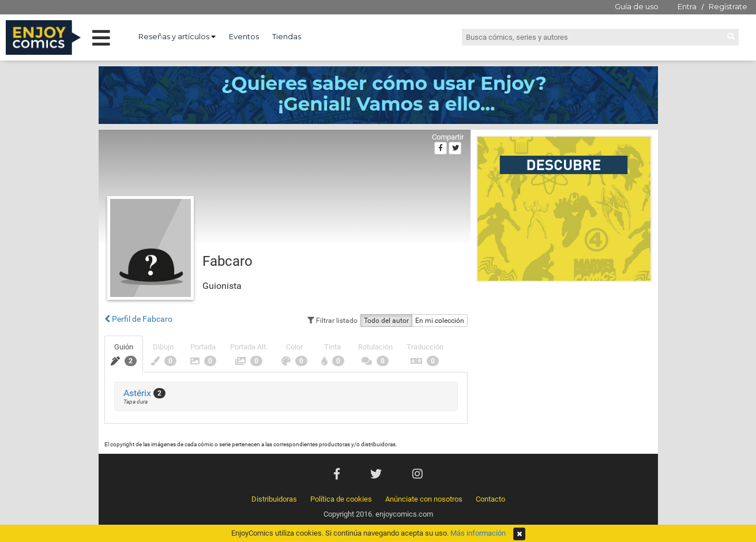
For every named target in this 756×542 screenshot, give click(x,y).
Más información (478, 533)
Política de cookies (341, 499)
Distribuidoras (274, 499)
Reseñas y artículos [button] (177, 36)
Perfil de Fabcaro (138, 319)
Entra (687, 6)
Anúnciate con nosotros (424, 499)
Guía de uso (637, 6)
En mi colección (440, 321)
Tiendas (287, 36)
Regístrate (728, 6)
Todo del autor (386, 321)
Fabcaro (227, 261)
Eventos (244, 36)
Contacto (490, 499)
